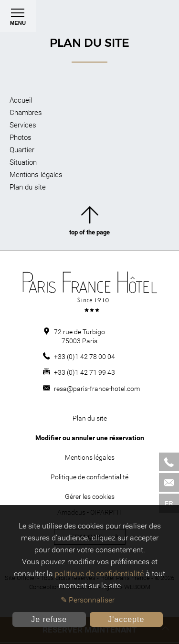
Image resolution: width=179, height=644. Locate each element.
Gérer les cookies (90, 496)
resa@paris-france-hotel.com (97, 389)
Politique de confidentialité (89, 477)
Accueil (21, 100)
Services (23, 125)
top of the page (89, 223)
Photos (21, 137)
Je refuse (49, 619)
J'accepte (126, 619)
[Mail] (169, 482)
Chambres (26, 113)
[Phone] (169, 462)
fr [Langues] (169, 503)
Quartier (22, 150)
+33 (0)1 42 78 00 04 (84, 357)
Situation (23, 162)
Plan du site (28, 187)
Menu (18, 19)
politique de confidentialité (99, 574)
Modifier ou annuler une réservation (90, 438)
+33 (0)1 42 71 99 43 (84, 372)
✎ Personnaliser (88, 600)
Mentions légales (36, 175)
